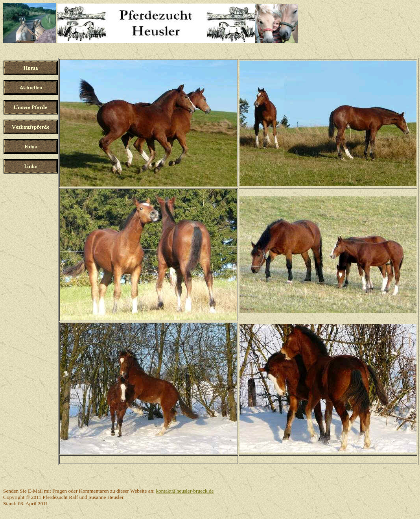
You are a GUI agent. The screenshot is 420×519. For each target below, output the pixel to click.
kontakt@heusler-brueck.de (185, 491)
